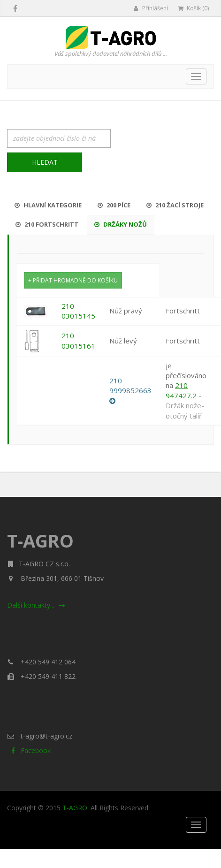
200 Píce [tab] (114, 205)
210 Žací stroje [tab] (175, 205)
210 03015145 (78, 311)
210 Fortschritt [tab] (47, 224)
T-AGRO (75, 808)
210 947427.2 (181, 390)
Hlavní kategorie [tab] (48, 205)
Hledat (45, 162)
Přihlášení (151, 8)
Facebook (29, 750)
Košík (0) (194, 8)
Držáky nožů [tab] (121, 224)
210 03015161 (78, 340)
